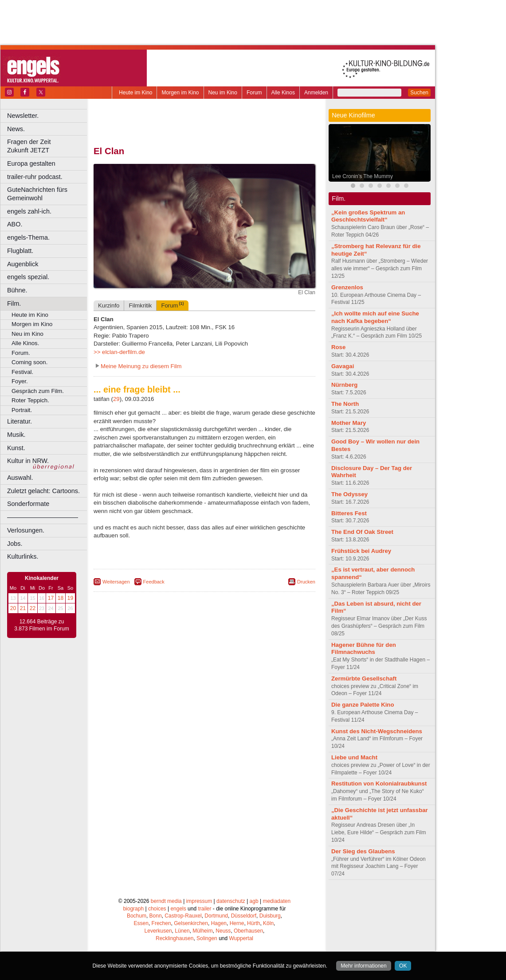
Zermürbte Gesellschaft (364, 679)
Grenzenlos (347, 287)
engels (178, 909)
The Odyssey (349, 494)
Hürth (253, 923)
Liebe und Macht (354, 757)
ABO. (15, 224)
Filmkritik (140, 305)
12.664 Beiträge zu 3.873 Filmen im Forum (41, 625)
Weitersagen (116, 582)
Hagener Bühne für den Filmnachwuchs (364, 649)
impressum (199, 901)
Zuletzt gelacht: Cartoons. (43, 491)
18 (61, 598)
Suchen (419, 93)
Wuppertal (241, 938)
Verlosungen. (26, 530)
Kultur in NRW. (28, 461)
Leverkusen (158, 931)
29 (116, 399)
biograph (133, 909)
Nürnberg (344, 385)
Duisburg (270, 916)
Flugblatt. (20, 251)
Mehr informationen (363, 966)
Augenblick (23, 264)
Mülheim (202, 931)
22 (33, 608)
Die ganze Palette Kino (363, 705)
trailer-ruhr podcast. (35, 177)
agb (254, 901)
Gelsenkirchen (191, 923)
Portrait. (22, 410)
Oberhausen (248, 931)
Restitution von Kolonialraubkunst (379, 784)
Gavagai (343, 366)
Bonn (156, 916)
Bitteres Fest (349, 513)
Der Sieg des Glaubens (363, 851)
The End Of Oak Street (362, 532)
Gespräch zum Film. (38, 391)
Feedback (154, 582)
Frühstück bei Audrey (361, 551)
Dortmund (216, 916)
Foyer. (20, 381)
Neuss (223, 931)
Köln (268, 923)
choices (157, 909)
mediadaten (277, 901)
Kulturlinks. (23, 556)
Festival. (22, 372)
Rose (338, 347)
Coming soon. (29, 362)
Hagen (219, 923)
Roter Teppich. (30, 400)
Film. (14, 303)
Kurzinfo (109, 305)
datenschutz (231, 901)
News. (16, 129)
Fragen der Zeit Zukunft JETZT (48, 146)
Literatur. (20, 421)
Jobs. (15, 544)
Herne (237, 923)
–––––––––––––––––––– (43, 517)
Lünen (182, 931)
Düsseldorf (244, 916)
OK (403, 966)
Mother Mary (349, 423)
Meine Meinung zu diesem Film (141, 366)
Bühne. (17, 290)
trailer (204, 909)
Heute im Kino (135, 93)
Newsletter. (23, 116)
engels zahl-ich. (29, 211)
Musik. (16, 435)
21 (23, 608)
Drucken (306, 582)
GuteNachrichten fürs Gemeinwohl (37, 194)
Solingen (207, 938)
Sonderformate (28, 504)
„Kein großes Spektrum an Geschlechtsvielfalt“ (368, 216)
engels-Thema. (28, 237)
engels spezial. (28, 277)
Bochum (137, 916)
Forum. (21, 353)
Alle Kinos (283, 93)
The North (345, 404)
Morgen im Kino (180, 93)
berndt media (166, 901)
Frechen (161, 923)
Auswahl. (20, 478)
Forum (254, 93)
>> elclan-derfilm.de (119, 352)
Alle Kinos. (25, 343)
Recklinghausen (175, 938)
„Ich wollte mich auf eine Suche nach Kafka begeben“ (375, 317)
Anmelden (316, 93)
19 (70, 598)
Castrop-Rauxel (183, 916)
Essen (141, 923)
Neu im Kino (223, 93)
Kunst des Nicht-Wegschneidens (377, 731)
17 (51, 598)
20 (13, 608)
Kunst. (16, 448)
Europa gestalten (31, 163)
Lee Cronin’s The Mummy (363, 176)
